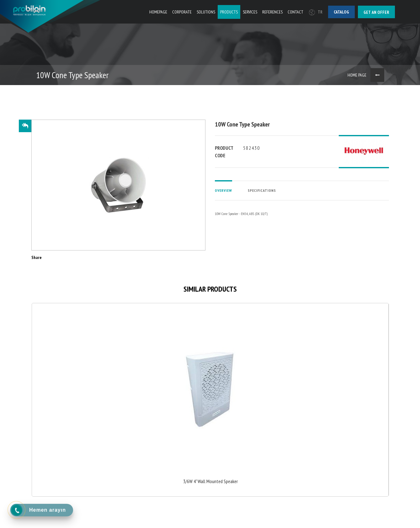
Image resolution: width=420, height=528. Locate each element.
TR (316, 12)
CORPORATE (182, 12)
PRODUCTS (229, 12)
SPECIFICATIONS (262, 190)
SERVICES (250, 12)
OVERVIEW (223, 190)
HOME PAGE (357, 75)
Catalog (341, 12)
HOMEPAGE (158, 12)
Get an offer (376, 12)
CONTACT (295, 12)
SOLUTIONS (206, 12)
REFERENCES (272, 12)
